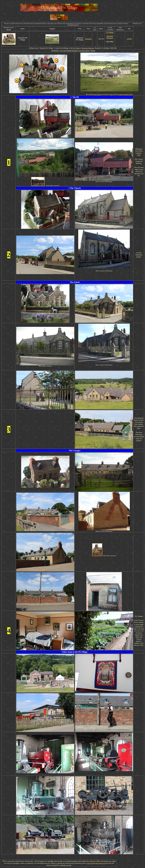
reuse (111, 94)
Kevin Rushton (97, 94)
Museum (88, 39)
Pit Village (110, 32)
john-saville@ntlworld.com (96, 863)
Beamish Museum (110, 37)
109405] (139, 153)
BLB (139, 155)
